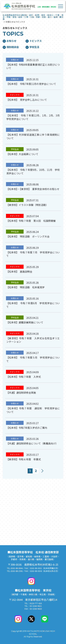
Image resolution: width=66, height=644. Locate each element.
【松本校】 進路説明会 (19, 272)
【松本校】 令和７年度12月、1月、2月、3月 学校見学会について (34, 117)
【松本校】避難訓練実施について (25, 322)
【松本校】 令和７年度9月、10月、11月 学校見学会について (33, 171)
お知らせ (10, 41)
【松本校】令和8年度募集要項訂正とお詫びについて (33, 66)
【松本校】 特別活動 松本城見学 (25, 287)
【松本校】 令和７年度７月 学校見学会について (33, 254)
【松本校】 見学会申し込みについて (27, 100)
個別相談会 (11, 47)
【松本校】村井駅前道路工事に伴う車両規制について (33, 136)
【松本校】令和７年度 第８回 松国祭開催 (31, 221)
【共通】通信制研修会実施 (21, 393)
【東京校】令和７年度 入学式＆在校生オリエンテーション (33, 340)
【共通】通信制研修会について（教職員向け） (32, 443)
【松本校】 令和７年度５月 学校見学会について (33, 359)
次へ (43, 471)
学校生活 (32, 47)
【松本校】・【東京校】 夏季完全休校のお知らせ (33, 189)
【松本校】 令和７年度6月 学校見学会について (33, 305)
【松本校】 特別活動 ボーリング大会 (28, 236)
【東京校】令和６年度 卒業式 (24, 459)
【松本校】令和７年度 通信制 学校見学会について (33, 410)
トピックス (34, 41)
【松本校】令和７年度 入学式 (24, 377)
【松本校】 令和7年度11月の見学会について (31, 84)
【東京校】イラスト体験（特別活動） (27, 205)
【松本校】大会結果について (22, 154)
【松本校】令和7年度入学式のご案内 (27, 428)
